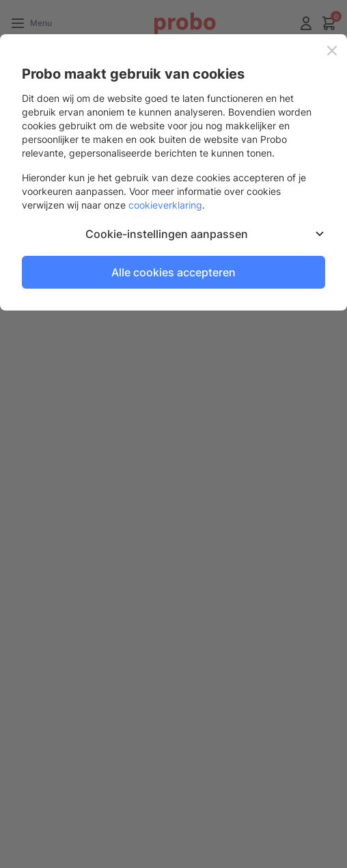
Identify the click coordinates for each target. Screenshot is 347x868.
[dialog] (173, 434)
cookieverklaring (165, 205)
